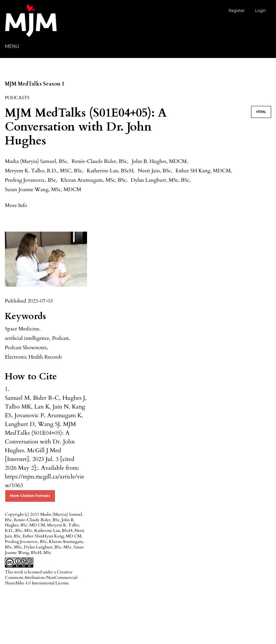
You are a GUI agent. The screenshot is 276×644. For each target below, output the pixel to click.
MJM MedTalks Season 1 (35, 84)
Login (260, 11)
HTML (261, 112)
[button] (16, 205)
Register (237, 11)
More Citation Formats (30, 496)
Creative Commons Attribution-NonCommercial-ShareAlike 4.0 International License (42, 578)
